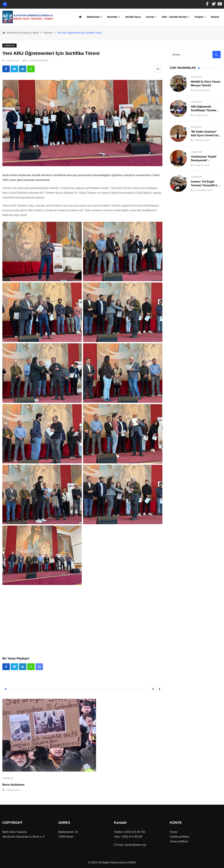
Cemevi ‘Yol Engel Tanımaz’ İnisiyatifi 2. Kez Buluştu (204, 184)
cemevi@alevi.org (135, 844)
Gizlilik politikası (180, 835)
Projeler (199, 17)
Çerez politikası (179, 840)
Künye (173, 831)
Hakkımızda (93, 17)
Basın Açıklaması (13, 784)
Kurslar (150, 17)
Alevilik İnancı (133, 17)
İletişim (215, 17)
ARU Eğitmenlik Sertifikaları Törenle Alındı (203, 109)
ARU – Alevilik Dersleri (174, 17)
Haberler (8, 777)
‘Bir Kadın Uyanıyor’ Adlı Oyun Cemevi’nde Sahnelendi (205, 134)
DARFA (132, 861)
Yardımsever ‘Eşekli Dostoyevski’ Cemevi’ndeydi (204, 159)
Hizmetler (112, 17)
